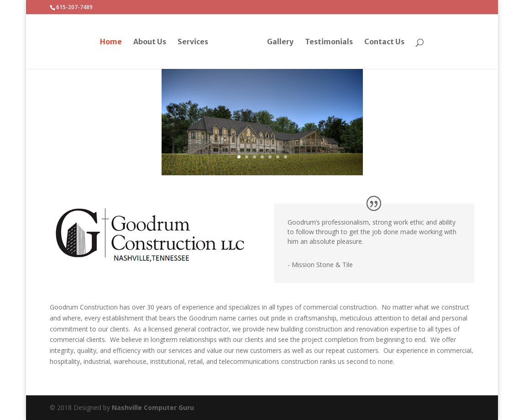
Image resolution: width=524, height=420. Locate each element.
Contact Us (384, 42)
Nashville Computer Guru (153, 407)
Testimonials (329, 42)
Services (193, 42)
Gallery (280, 42)
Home (111, 42)
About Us (150, 42)
